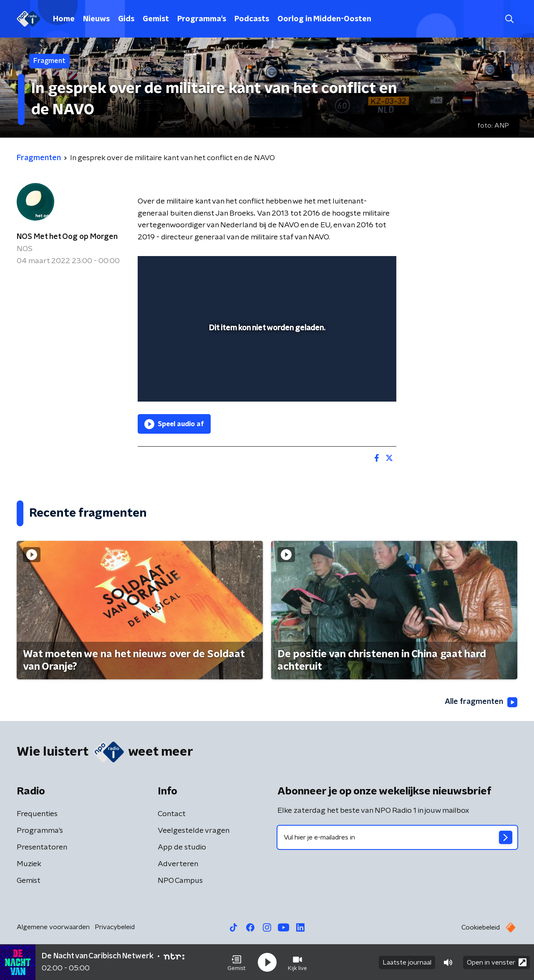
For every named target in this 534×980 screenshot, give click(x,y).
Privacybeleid (115, 927)
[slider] (266, 361)
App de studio (182, 847)
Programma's (202, 19)
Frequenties (37, 814)
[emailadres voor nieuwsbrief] (397, 837)
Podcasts (252, 19)
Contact (172, 814)
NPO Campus (180, 881)
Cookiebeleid (481, 927)
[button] (237, 962)
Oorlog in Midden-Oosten (324, 19)
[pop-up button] (359, 383)
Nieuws (96, 19)
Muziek (29, 864)
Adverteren (178, 864)
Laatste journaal (407, 962)
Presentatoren (42, 847)
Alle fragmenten (481, 702)
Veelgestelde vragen (194, 831)
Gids (126, 19)
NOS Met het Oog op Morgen (67, 237)
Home (64, 19)
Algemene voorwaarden (53, 927)
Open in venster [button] (497, 962)
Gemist (156, 19)
